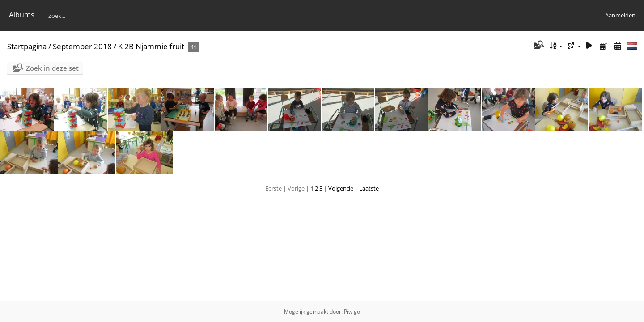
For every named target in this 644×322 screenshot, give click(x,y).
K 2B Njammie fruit (151, 46)
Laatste (369, 188)
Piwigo (352, 311)
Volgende (341, 188)
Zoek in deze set (52, 68)
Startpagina (27, 46)
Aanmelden (620, 15)
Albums (22, 15)
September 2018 (82, 46)
